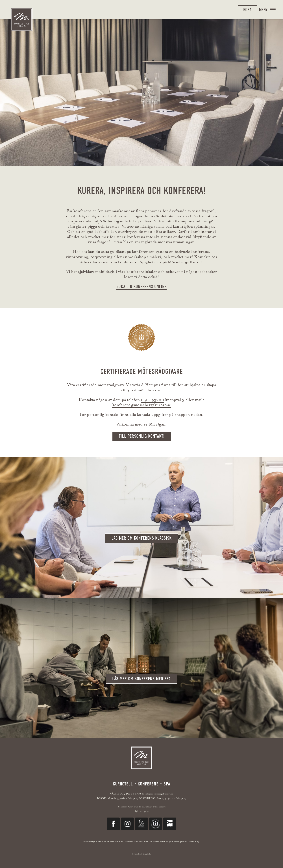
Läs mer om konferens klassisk (142, 538)
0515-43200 (153, 400)
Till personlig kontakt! (142, 436)
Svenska (136, 854)
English (147, 854)
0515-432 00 (127, 794)
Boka (247, 10)
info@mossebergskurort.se (159, 794)
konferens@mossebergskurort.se (142, 405)
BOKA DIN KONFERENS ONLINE (141, 286)
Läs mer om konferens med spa (141, 679)
